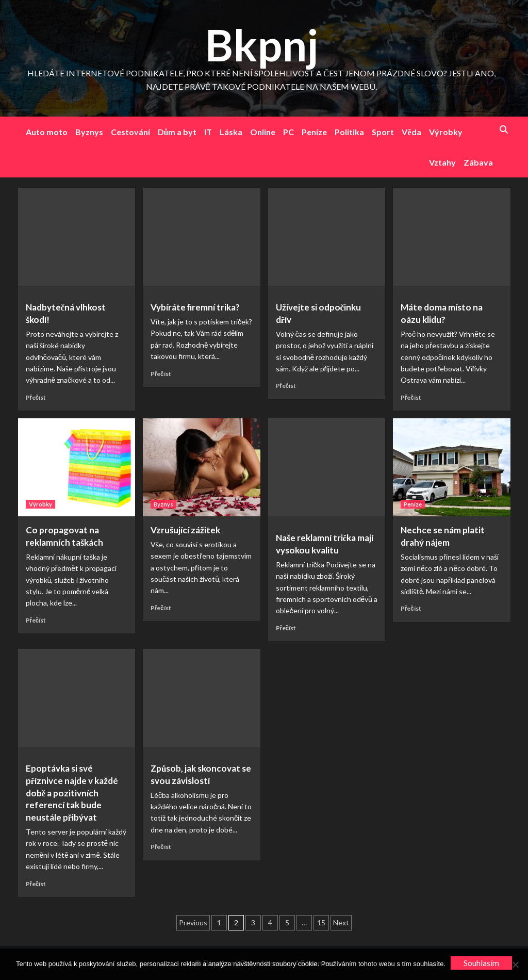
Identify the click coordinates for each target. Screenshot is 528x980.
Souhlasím (481, 963)
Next (341, 922)
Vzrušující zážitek (185, 530)
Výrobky (446, 132)
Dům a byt (177, 132)
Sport (383, 132)
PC (288, 132)
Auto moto (47, 132)
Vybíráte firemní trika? (195, 307)
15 (321, 922)
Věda (411, 132)
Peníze (314, 132)
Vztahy (442, 162)
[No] (515, 965)
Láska (231, 132)
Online (263, 132)
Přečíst (36, 397)
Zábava (478, 162)
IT (208, 132)
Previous (193, 922)
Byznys (89, 132)
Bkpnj (262, 45)
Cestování (130, 132)
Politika (349, 132)
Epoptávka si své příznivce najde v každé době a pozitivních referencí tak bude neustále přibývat (72, 793)
